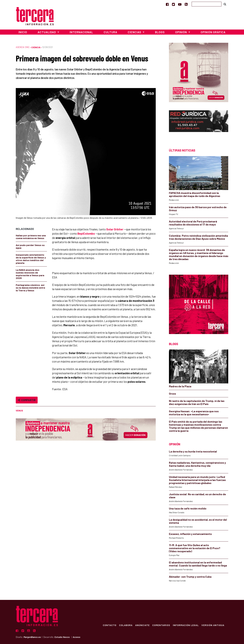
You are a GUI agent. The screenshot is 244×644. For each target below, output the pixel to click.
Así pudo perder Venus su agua (30, 246)
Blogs (160, 32)
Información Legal (186, 625)
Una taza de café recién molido (188, 508)
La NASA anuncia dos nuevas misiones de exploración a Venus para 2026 (30, 274)
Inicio (23, 32)
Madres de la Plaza (180, 386)
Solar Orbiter (115, 229)
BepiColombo (86, 233)
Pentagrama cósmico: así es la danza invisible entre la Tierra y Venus (30, 288)
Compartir (27, 400)
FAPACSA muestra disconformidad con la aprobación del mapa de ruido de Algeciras (195, 194)
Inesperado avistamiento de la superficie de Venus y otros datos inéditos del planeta (31, 259)
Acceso (77, 637)
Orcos (172, 394)
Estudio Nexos (62, 637)
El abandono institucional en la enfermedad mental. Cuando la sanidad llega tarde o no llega (198, 564)
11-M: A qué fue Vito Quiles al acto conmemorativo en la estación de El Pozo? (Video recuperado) (195, 548)
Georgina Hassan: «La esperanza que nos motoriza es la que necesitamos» (194, 413)
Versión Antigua (213, 625)
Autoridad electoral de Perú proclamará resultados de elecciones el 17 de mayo (193, 223)
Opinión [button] (181, 32)
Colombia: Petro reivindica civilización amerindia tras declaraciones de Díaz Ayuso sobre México (198, 237)
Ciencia (36, 47)
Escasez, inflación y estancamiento (190, 534)
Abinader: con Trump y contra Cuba (190, 577)
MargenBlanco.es (32, 637)
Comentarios (161, 625)
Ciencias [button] (135, 32)
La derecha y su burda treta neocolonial (193, 451)
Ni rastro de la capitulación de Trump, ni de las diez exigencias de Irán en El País (197, 402)
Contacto (109, 625)
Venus (19, 411)
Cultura (110, 32)
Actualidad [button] (47, 32)
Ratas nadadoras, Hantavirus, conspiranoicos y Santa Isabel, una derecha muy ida (197, 464)
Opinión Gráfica (213, 32)
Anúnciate (142, 625)
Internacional (81, 32)
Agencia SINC (23, 47)
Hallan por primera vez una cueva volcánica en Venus (31, 237)
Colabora (126, 625)
